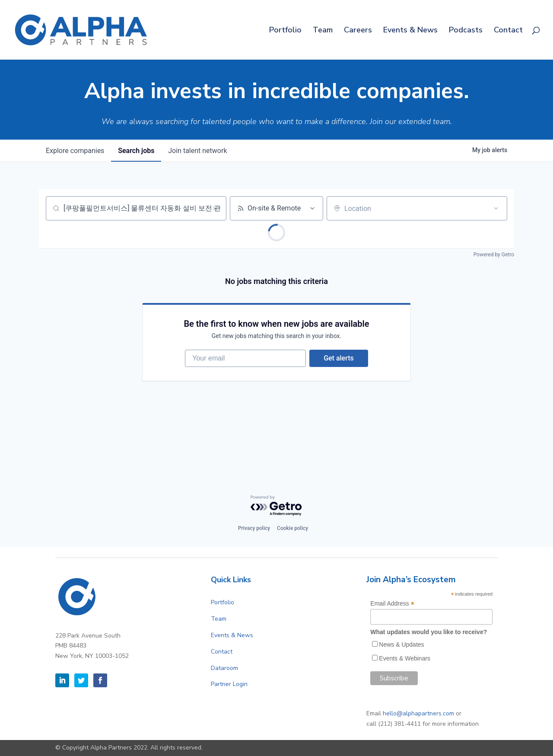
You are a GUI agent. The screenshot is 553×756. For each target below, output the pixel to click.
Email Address (392, 604)
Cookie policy (292, 528)
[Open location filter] (496, 208)
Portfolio (285, 31)
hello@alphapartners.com (418, 713)
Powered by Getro (494, 255)
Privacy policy (254, 528)
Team (323, 31)
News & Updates (401, 644)
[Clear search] (215, 208)
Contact (508, 31)
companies (75, 151)
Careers (358, 31)
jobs (136, 151)
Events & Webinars (405, 658)
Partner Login (229, 684)
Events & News (410, 31)
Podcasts (466, 31)
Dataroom (224, 668)
